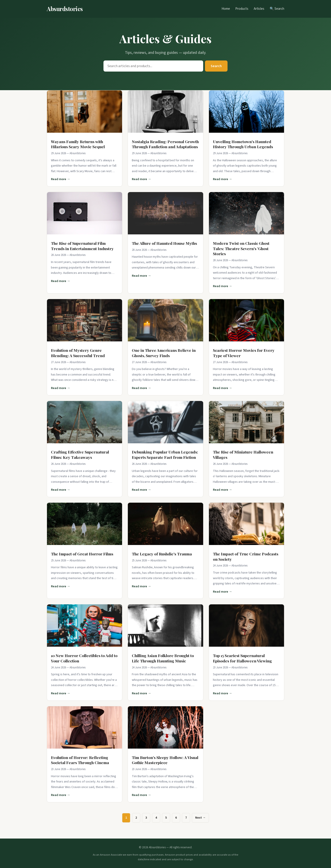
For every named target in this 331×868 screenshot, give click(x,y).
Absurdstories (65, 9)
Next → (200, 818)
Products (242, 9)
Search (216, 66)
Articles (259, 9)
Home (226, 9)
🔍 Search (277, 9)
